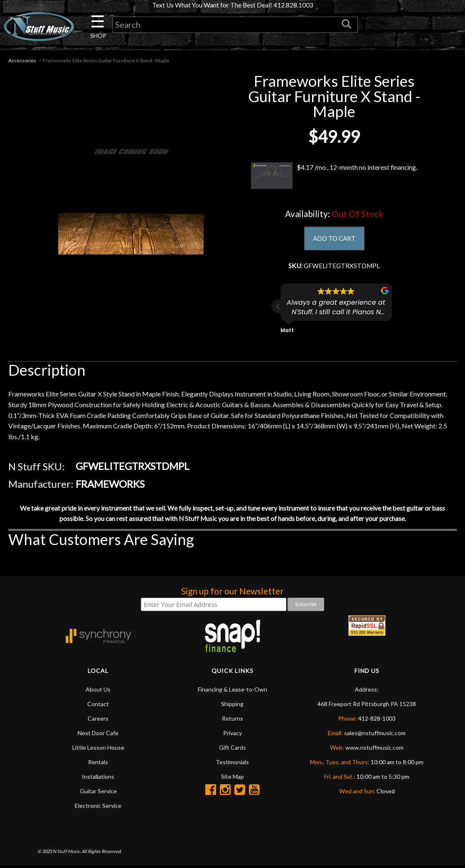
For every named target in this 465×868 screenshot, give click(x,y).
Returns (232, 721)
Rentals (98, 764)
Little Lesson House (98, 750)
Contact (98, 706)
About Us (98, 692)
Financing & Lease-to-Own (232, 692)
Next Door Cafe (98, 735)
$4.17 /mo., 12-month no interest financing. (334, 176)
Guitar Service (98, 793)
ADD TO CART (334, 239)
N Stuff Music (197, 521)
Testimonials (232, 764)
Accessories (22, 61)
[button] (278, 308)
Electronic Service (98, 808)
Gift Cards (232, 750)
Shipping (232, 706)
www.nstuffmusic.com (374, 750)
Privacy (232, 735)
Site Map (232, 779)
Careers (98, 721)
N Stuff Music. (67, 854)
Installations (98, 779)
